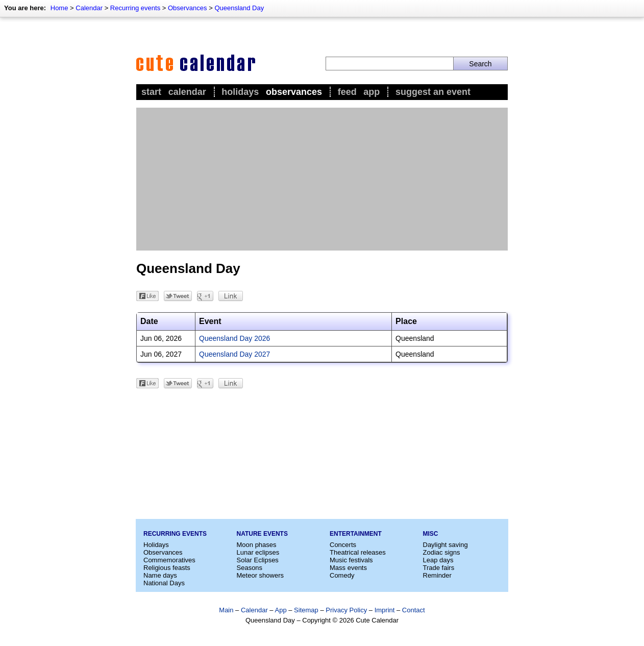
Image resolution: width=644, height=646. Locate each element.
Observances (188, 8)
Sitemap (306, 610)
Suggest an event (433, 92)
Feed (347, 92)
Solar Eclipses (258, 560)
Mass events (348, 568)
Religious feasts (167, 568)
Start (151, 92)
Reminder (437, 575)
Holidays (240, 92)
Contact (414, 610)
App (371, 92)
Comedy (342, 575)
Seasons (250, 568)
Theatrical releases (358, 552)
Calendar (89, 8)
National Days (164, 583)
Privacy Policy (346, 610)
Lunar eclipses (258, 552)
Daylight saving (445, 545)
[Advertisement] (322, 179)
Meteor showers (260, 575)
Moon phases (257, 545)
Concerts (343, 545)
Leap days (438, 560)
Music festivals (351, 560)
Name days (160, 575)
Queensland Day (239, 8)
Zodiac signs (442, 552)
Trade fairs (439, 568)
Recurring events (135, 8)
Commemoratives (169, 560)
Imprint (385, 610)
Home (59, 8)
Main (226, 610)
